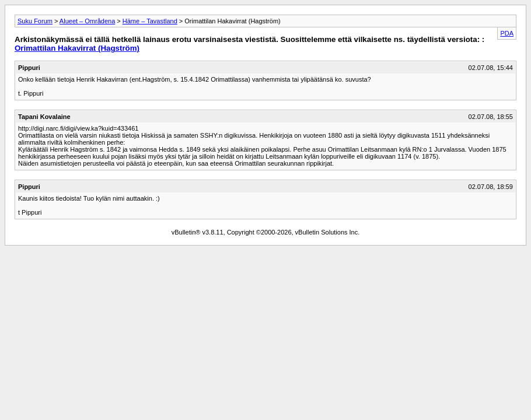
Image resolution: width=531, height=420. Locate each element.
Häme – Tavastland (150, 21)
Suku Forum (35, 21)
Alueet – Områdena (87, 21)
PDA (507, 33)
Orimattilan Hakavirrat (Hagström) (77, 48)
